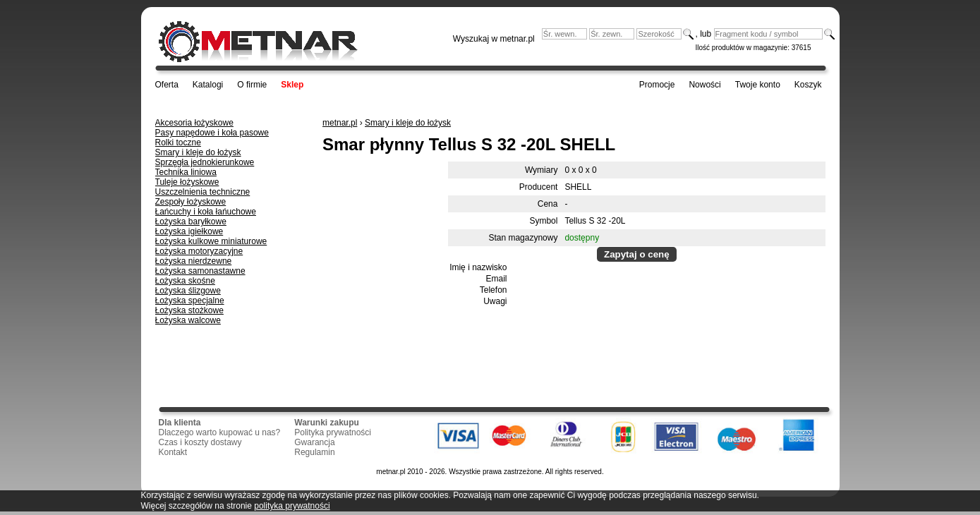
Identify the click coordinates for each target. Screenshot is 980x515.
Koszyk (808, 85)
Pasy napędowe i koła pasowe (212, 133)
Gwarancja (314, 442)
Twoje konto (758, 85)
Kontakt (173, 452)
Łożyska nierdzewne (194, 261)
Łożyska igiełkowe (189, 231)
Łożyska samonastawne (200, 271)
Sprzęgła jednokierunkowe (205, 162)
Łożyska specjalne (190, 301)
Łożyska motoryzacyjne (199, 251)
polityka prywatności (292, 506)
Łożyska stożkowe (189, 310)
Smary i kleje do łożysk (198, 152)
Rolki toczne (178, 143)
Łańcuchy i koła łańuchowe (206, 212)
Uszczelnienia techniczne (203, 192)
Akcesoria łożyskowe (194, 123)
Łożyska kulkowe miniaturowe (211, 241)
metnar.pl (340, 123)
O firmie (252, 85)
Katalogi (208, 85)
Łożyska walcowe (188, 320)
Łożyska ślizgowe (188, 291)
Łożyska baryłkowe (191, 222)
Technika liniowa (186, 172)
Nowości (704, 85)
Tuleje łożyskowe (187, 182)
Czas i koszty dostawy (200, 442)
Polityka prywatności (333, 432)
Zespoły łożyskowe (191, 202)
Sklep (292, 85)
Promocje (657, 85)
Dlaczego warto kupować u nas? (220, 432)
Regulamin (314, 452)
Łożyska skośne (185, 281)
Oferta (167, 85)
